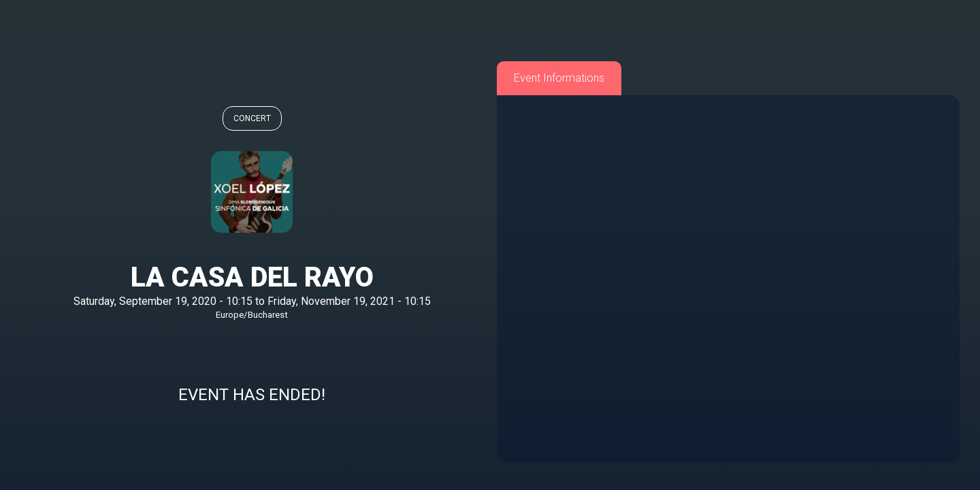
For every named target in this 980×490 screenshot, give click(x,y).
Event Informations (559, 78)
